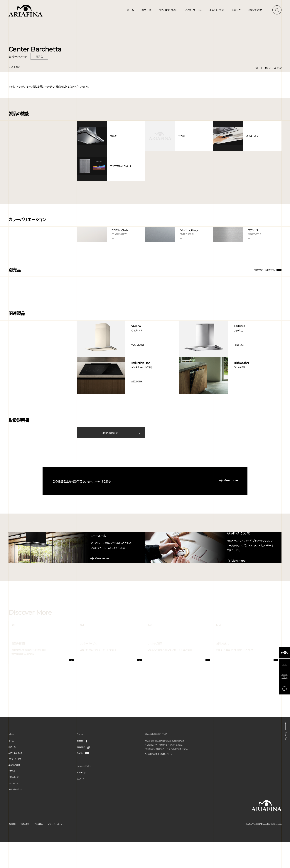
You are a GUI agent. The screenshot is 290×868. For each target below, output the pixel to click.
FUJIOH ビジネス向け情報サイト (161, 781)
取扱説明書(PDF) (111, 432)
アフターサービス (193, 10)
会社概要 (13, 850)
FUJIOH (81, 799)
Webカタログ (15, 815)
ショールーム (15, 809)
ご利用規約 (45, 850)
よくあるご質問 (217, 10)
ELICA (80, 805)
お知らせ (236, 10)
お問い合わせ (255, 10)
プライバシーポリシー (66, 850)
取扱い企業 (28, 850)
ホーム (130, 10)
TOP (256, 68)
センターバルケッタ (273, 68)
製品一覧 (146, 10)
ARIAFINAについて (168, 10)
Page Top (285, 762)
